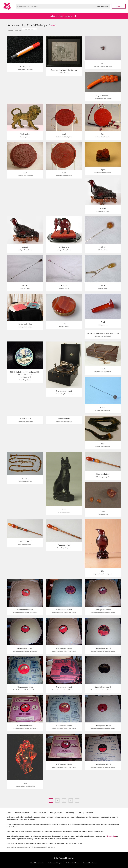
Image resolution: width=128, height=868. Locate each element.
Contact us (89, 813)
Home (9, 813)
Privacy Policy (111, 836)
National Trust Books (90, 863)
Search (119, 6)
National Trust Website (37, 863)
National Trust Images (55, 863)
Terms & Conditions (40, 813)
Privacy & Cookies (56, 813)
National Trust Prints (73, 863)
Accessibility (70, 813)
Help (80, 813)
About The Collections (22, 813)
